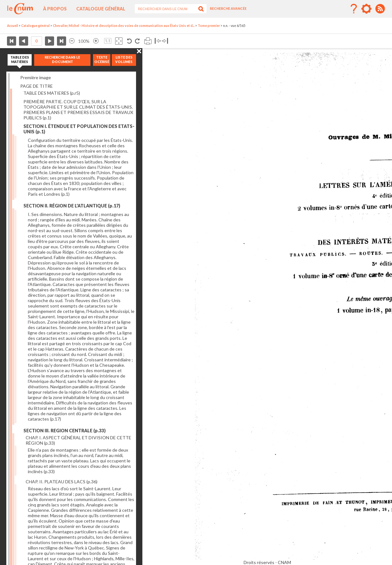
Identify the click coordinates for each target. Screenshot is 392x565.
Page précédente (24, 41)
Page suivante (50, 41)
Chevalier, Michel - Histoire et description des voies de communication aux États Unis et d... (124, 26)
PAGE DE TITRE (37, 86)
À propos (55, 9)
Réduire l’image (72, 41)
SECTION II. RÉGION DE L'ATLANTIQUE (72, 206)
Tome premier (209, 26)
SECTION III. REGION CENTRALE (65, 431)
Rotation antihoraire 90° (130, 41)
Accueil (12, 26)
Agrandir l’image (96, 41)
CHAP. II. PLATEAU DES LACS (62, 482)
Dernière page (62, 41)
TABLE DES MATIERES (52, 93)
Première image (36, 77)
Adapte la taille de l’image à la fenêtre (119, 41)
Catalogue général (101, 9)
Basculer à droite (165, 41)
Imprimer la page (148, 41)
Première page (12, 41)
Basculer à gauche (158, 41)
